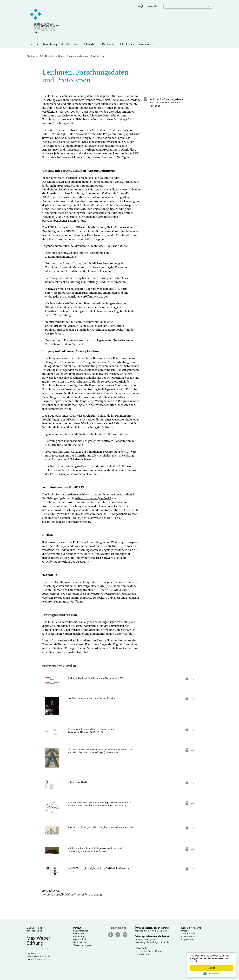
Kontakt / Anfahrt (191, 928)
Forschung (50, 44)
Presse (185, 931)
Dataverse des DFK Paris (104, 518)
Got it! (211, 968)
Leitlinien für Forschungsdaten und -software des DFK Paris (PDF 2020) (166, 102)
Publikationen (70, 44)
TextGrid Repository (61, 582)
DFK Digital (127, 44)
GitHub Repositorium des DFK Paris (66, 562)
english (142, 6)
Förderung (108, 44)
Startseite (32, 56)
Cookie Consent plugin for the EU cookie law (211, 974)
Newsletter (146, 44)
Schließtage (188, 934)
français (153, 6)
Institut (33, 44)
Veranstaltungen (82, 945)
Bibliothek (90, 44)
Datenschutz (188, 936)
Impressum (187, 939)
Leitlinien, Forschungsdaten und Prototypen (79, 56)
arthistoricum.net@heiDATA (64, 326)
